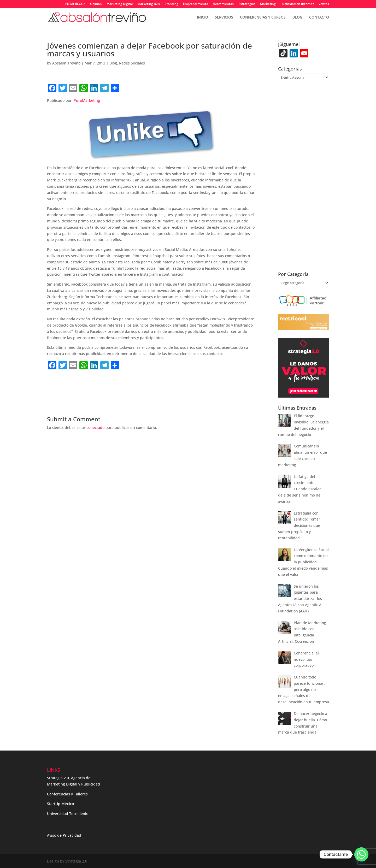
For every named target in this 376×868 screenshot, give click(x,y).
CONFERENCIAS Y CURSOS (263, 17)
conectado (95, 427)
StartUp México (60, 804)
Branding (171, 4)
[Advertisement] (108, 382)
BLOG (297, 17)
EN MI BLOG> (75, 4)
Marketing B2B (149, 4)
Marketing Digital (120, 4)
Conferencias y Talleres (67, 794)
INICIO (202, 17)
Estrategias (247, 4)
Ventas (324, 4)
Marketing (268, 4)
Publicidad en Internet (297, 4)
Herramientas (223, 4)
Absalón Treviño (66, 63)
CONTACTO (319, 17)
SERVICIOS (224, 17)
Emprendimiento (196, 4)
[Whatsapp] (361, 854)
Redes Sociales (132, 63)
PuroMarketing (87, 100)
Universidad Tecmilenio (68, 814)
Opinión (96, 4)
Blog (113, 63)
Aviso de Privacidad (64, 835)
